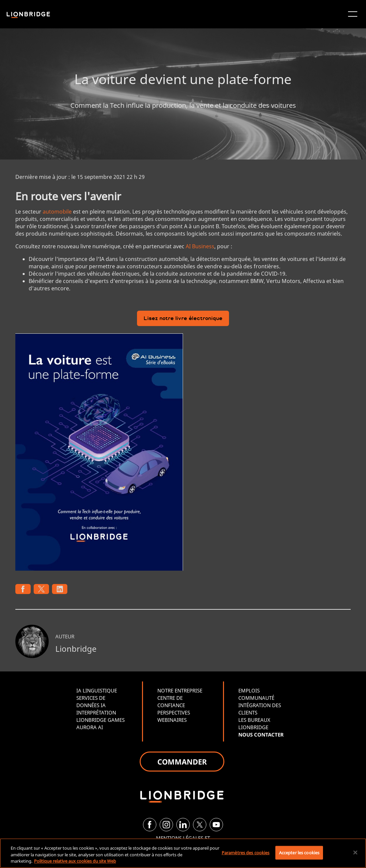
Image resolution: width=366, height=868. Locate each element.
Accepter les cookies (299, 852)
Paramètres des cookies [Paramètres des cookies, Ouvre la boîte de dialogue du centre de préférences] (246, 852)
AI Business (200, 246)
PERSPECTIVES (174, 712)
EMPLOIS (249, 690)
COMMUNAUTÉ (256, 698)
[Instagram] (166, 825)
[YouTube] (216, 825)
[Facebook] (150, 825)
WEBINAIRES (172, 720)
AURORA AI (90, 727)
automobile (57, 212)
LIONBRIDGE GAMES (100, 720)
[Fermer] (355, 852)
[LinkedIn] (183, 825)
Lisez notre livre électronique (183, 319)
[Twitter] (200, 825)
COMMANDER (182, 762)
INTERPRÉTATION (96, 712)
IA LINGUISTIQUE (97, 690)
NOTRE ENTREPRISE (180, 690)
